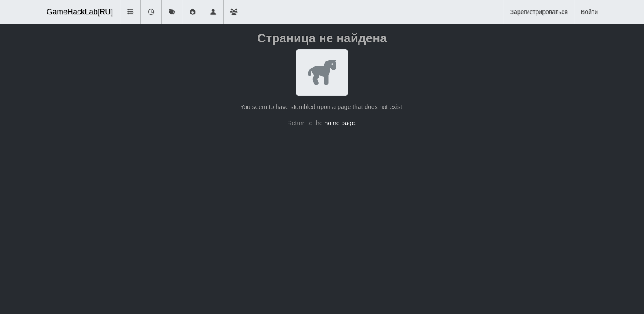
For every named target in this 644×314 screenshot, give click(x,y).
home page (339, 123)
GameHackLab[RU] (80, 12)
